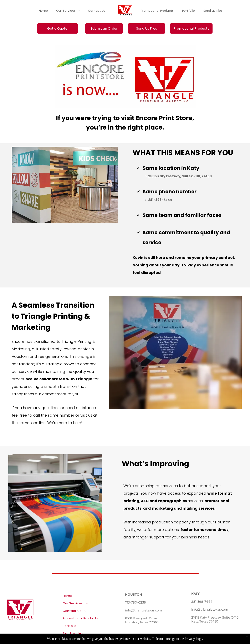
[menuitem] (44, 11)
